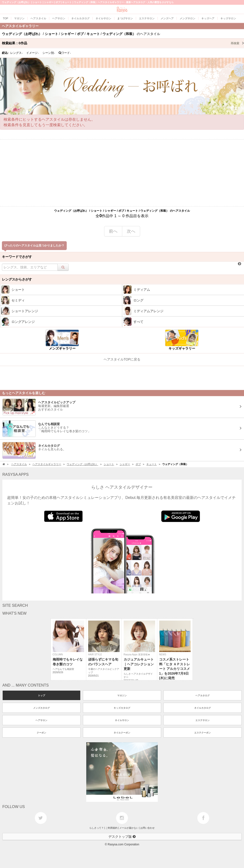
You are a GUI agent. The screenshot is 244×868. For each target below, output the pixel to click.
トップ (41, 695)
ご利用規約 (112, 828)
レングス (17, 53)
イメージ (33, 53)
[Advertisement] (122, 173)
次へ (131, 231)
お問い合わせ (147, 828)
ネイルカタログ (203, 708)
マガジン (122, 695)
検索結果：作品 (123, 43)
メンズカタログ (41, 708)
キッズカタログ (122, 708)
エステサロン (203, 720)
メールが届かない (129, 828)
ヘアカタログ (203, 695)
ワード (65, 53)
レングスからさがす (17, 279)
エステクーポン (203, 733)
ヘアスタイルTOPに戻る (122, 359)
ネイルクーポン (122, 733)
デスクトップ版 (122, 837)
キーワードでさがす (17, 257)
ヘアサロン (41, 720)
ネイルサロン (122, 720)
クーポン (41, 733)
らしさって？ (97, 828)
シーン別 (49, 53)
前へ (113, 231)
